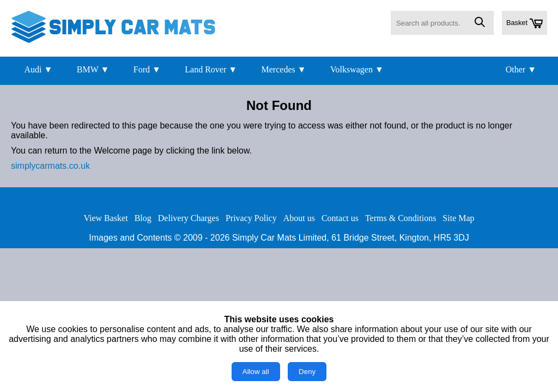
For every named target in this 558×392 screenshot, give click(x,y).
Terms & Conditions (401, 218)
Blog (143, 218)
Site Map (458, 218)
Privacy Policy (251, 218)
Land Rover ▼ (211, 69)
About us (299, 218)
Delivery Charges (189, 218)
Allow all (256, 372)
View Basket (105, 218)
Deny (307, 372)
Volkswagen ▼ (357, 69)
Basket (524, 23)
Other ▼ (521, 69)
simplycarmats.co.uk (50, 166)
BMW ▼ (93, 69)
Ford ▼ (147, 69)
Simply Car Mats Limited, (281, 238)
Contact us (340, 218)
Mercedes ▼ (284, 69)
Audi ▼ (38, 69)
